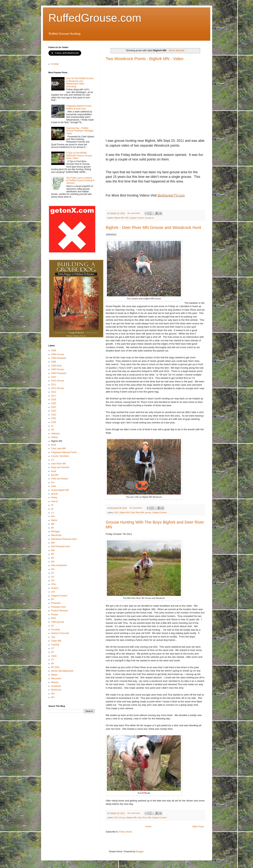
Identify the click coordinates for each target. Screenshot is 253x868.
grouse (148, 512)
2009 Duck (56, 366)
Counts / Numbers (60, 456)
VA (53, 652)
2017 (54, 396)
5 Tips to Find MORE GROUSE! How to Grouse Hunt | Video (79, 156)
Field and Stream (60, 479)
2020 (54, 403)
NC (53, 558)
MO (53, 550)
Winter (54, 675)
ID (52, 505)
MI (52, 528)
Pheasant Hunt (59, 607)
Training (55, 645)
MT (53, 554)
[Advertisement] (76, 742)
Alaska (55, 437)
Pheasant (56, 603)
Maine (54, 520)
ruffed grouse (58, 622)
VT (53, 660)
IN (52, 509)
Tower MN (56, 641)
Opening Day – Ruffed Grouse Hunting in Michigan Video (80, 131)
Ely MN (55, 475)
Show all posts (177, 50)
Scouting (56, 630)
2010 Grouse (58, 381)
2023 (54, 415)
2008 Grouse (58, 354)
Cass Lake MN (59, 449)
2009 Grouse (58, 369)
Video (54, 656)
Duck (54, 471)
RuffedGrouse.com (95, 18)
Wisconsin (56, 679)
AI (52, 426)
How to (55, 501)
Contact (55, 64)
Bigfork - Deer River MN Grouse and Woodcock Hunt (154, 227)
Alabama (56, 434)
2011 (54, 385)
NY (53, 577)
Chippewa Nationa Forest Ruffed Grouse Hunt (79, 107)
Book (54, 445)
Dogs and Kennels (60, 467)
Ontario (55, 588)
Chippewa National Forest (64, 452)
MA (53, 516)
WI (53, 664)
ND (53, 562)
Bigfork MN (119, 218)
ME (53, 524)
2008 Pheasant (59, 358)
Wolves (55, 682)
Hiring (54, 498)
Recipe (55, 615)
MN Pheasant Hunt (61, 546)
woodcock (149, 218)
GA (53, 483)
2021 (54, 407)
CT (53, 460)
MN (127, 218)
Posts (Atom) (126, 832)
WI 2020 (55, 667)
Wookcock (56, 690)
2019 (54, 400)
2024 (54, 418)
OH (53, 581)
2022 (54, 411)
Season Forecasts (60, 633)
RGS (54, 618)
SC (53, 626)
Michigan (56, 532)
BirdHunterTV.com (171, 195)
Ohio (54, 584)
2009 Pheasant (59, 373)
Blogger (140, 852)
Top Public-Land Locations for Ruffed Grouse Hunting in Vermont (80, 181)
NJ (53, 573)
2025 (54, 422)
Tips (53, 637)
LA (53, 513)
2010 (54, 377)
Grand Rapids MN (60, 490)
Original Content (137, 218)
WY (53, 697)
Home (149, 827)
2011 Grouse (120, 818)
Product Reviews (60, 611)
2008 (54, 351)
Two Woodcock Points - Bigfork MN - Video (145, 59)
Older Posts (198, 827)
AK (53, 430)
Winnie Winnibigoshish (62, 671)
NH (53, 569)
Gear (54, 486)
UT (53, 648)
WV (53, 694)
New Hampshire (59, 565)
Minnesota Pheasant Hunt (64, 539)
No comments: (134, 213)
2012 (116, 512)
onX (53, 592)
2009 (54, 362)
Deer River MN (137, 512)
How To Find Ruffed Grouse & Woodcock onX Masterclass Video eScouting (80, 82)
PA (53, 599)
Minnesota (56, 535)
